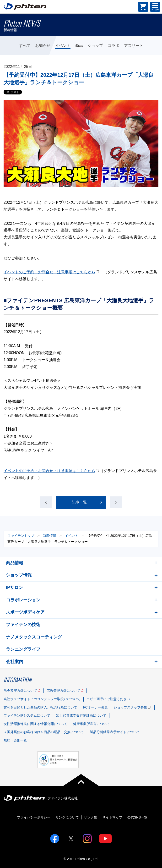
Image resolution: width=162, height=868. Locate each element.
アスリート (134, 46)
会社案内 (15, 662)
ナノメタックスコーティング (34, 637)
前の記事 (46, 502)
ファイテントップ (21, 536)
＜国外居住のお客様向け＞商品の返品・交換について (44, 732)
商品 (79, 46)
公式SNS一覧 (138, 817)
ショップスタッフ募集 (130, 707)
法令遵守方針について (20, 691)
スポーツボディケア (25, 612)
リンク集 (91, 817)
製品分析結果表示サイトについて (115, 732)
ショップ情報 (19, 575)
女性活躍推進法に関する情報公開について (35, 724)
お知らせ (43, 46)
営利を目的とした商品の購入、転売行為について (40, 707)
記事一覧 (79, 502)
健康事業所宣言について (92, 724)
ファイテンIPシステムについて (27, 715)
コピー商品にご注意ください (108, 699)
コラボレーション (23, 600)
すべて (25, 46)
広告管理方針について (63, 691)
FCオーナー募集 (95, 707)
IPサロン (14, 588)
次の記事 (116, 502)
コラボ (113, 46)
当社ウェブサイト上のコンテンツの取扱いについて (42, 699)
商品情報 (15, 563)
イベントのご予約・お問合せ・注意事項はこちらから (49, 272)
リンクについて (67, 817)
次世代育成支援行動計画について (81, 715)
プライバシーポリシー (34, 817)
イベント (63, 46)
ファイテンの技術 (23, 625)
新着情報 (49, 536)
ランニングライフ (23, 649)
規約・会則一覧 (15, 740)
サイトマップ (112, 817)
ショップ (95, 46)
